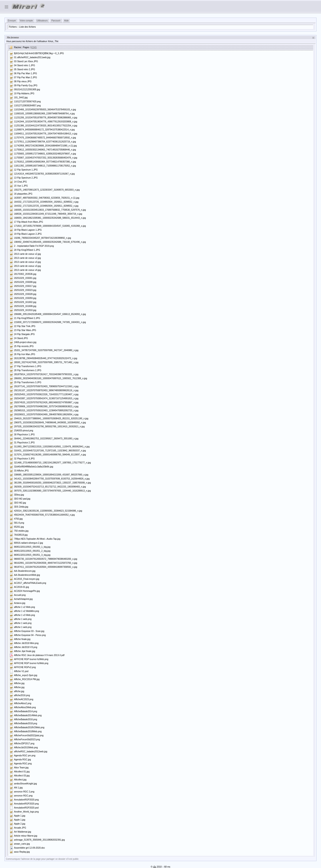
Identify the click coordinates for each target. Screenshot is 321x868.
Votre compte (26, 21)
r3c (154, 867)
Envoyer (12, 21)
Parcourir (56, 21)
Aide (66, 21)
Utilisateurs (42, 21)
